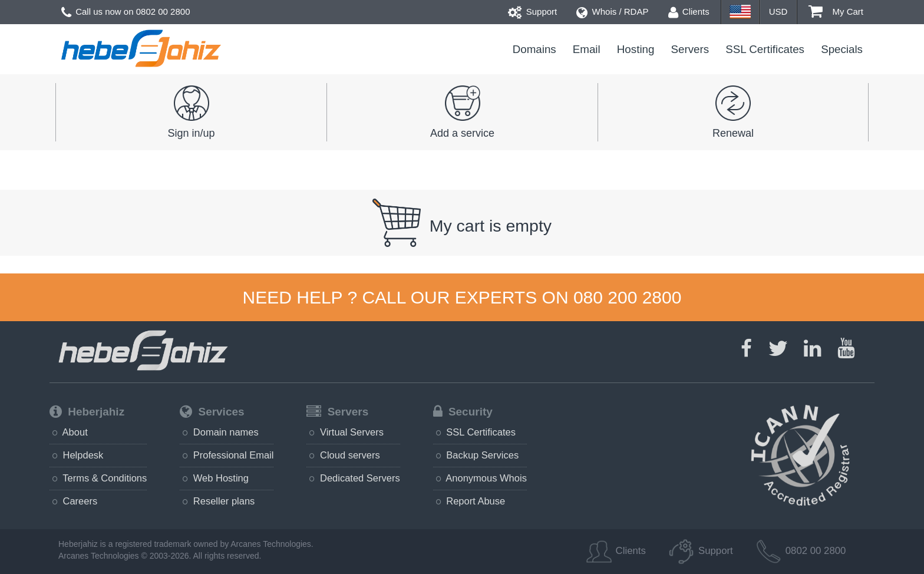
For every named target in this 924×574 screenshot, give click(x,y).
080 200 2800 (628, 297)
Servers (690, 49)
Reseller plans (217, 501)
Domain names (219, 432)
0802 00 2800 (163, 11)
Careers (73, 501)
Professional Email (227, 455)
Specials (842, 49)
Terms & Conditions (98, 478)
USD (778, 11)
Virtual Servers (345, 432)
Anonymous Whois (480, 478)
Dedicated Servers (353, 478)
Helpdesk (76, 455)
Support (533, 11)
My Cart (836, 11)
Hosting (636, 49)
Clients (689, 11)
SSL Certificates (765, 49)
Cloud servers (343, 455)
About (69, 432)
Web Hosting (214, 478)
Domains (534, 49)
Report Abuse (469, 501)
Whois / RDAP (612, 11)
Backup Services (476, 455)
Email (587, 49)
